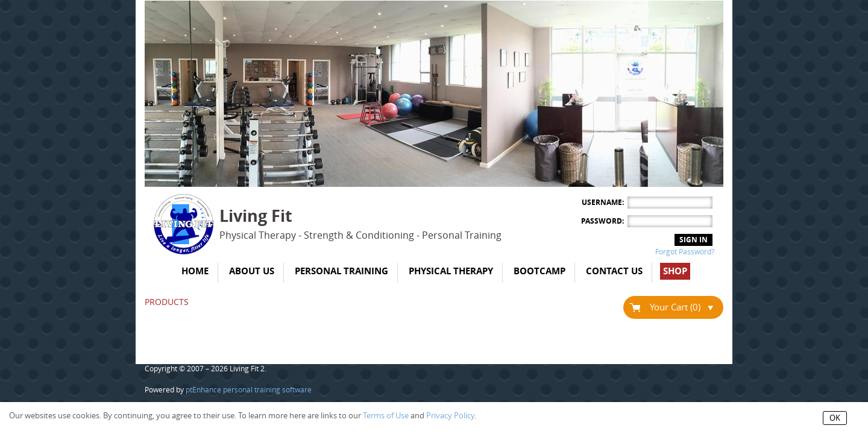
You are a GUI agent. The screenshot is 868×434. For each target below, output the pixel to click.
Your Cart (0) (681, 307)
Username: (603, 203)
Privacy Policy (450, 416)
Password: (602, 221)
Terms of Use (386, 416)
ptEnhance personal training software (249, 390)
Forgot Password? (685, 252)
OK (835, 418)
